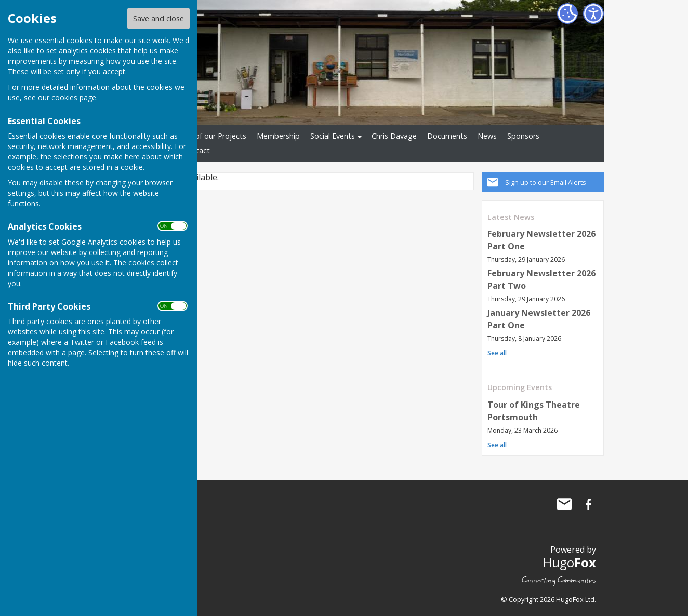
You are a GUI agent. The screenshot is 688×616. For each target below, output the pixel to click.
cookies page (74, 97)
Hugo (570, 562)
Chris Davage (394, 136)
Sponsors (523, 136)
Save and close (158, 18)
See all (497, 353)
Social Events (333, 136)
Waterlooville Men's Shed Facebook (588, 504)
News (487, 136)
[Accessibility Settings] (593, 14)
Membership (278, 136)
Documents (447, 136)
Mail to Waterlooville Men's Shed (564, 504)
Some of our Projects (210, 136)
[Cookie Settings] (567, 14)
